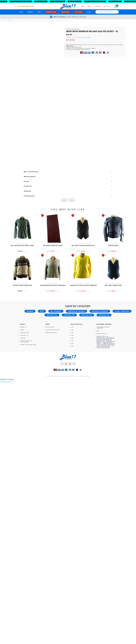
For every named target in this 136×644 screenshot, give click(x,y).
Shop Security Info (53, 330)
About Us (24, 327)
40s (72, 333)
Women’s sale (51, 12)
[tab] (68, 172)
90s (72, 346)
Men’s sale (66, 12)
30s (72, 330)
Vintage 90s (104, 315)
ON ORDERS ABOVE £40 (59, 1)
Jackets (64, 200)
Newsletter (25, 333)
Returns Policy (102, 334)
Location (97, 6)
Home (83, 6)
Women (30, 12)
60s (72, 338)
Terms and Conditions (28, 345)
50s (72, 335)
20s (72, 327)
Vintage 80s (87, 315)
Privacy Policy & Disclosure (26, 341)
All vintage (56, 311)
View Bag (3, 382)
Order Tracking (51, 333)
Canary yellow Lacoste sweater (83, 285)
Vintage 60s (52, 315)
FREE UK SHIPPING (42, 1)
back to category (7, 21)
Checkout (9, 382)
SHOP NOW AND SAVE (76, 1)
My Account (50, 327)
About (89, 6)
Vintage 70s (69, 315)
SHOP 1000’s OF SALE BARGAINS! (22, 1)
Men (39, 12)
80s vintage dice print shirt (22, 246)
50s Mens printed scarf (53, 246)
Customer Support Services (103, 328)
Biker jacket (114, 246)
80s (72, 344)
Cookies (23, 338)
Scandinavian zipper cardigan (53, 285)
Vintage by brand (100, 311)
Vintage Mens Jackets (38, 21)
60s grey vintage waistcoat (83, 246)
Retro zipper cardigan (23, 285)
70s (72, 341)
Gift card (79, 12)
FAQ (98, 331)
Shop (21, 12)
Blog (89, 12)
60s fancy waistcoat (114, 285)
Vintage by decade (76, 311)
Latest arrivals (122, 311)
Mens (72, 200)
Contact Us (107, 6)
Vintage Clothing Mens (25, 21)
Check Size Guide (85, 37)
